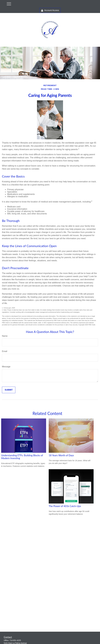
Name (5, 336)
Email (5, 351)
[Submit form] (9, 390)
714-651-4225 (15, 640)
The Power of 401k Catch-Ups (65, 506)
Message (6, 367)
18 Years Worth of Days (61, 455)
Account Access (50, 10)
